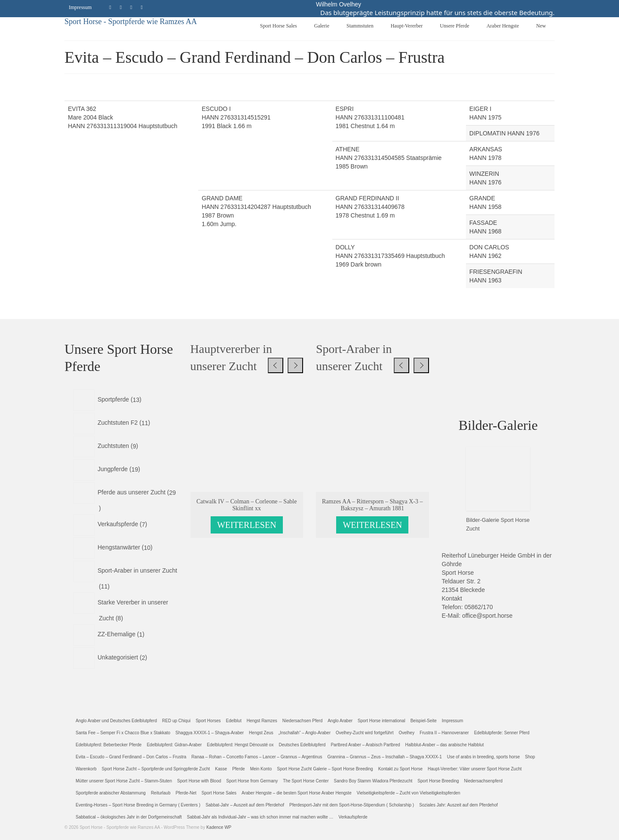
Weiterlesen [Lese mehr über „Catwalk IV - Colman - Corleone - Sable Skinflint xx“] (247, 523)
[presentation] (276, 363)
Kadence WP (219, 825)
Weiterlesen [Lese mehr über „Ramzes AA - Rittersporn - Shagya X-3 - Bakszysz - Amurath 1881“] (372, 523)
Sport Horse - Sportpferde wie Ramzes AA (131, 19)
